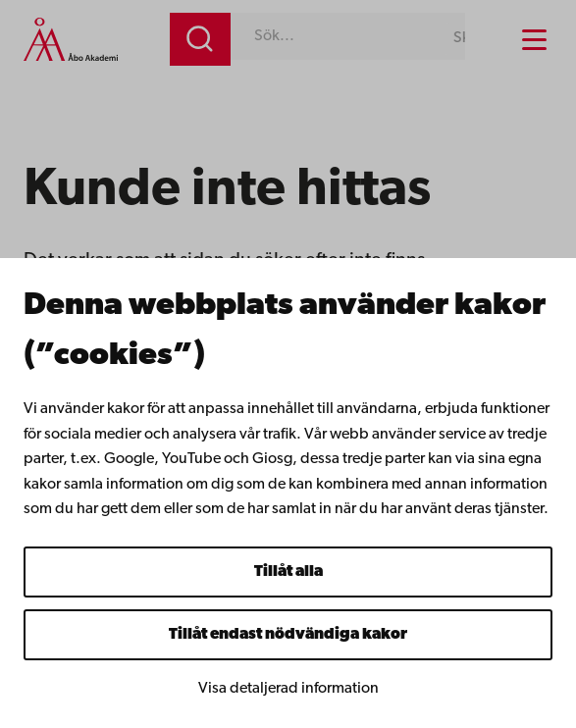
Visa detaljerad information (288, 689)
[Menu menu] (534, 40)
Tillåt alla (288, 572)
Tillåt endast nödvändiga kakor (288, 635)
